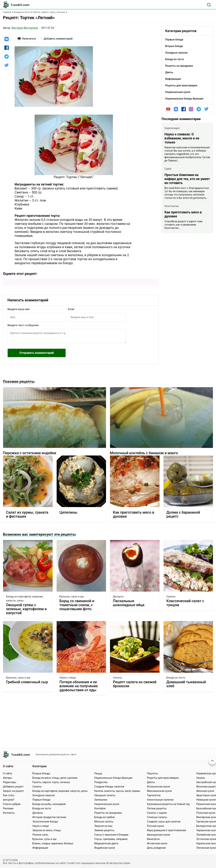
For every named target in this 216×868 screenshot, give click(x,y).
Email (71, 309)
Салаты (171, 597)
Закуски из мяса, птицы (47, 830)
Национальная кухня (107, 804)
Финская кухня (205, 791)
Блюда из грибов (105, 817)
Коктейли (100, 808)
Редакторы (10, 782)
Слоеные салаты (157, 817)
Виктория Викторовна (25, 28)
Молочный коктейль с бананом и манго (144, 453)
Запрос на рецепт (13, 791)
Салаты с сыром (157, 813)
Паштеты (152, 773)
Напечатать (27, 39)
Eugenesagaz (172, 128)
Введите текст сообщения (23, 325)
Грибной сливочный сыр (27, 682)
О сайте (7, 773)
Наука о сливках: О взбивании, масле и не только (182, 138)
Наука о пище (68, 678)
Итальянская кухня (158, 787)
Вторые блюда (41, 773)
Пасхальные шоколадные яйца (129, 603)
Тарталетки (154, 795)
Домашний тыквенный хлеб (186, 684)
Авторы (7, 778)
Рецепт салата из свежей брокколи (135, 684)
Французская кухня (159, 835)
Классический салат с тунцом (185, 603)
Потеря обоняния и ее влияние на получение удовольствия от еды (79, 686)
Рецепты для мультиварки (163, 778)
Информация (40, 848)
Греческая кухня (206, 822)
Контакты (9, 813)
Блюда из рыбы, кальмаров (49, 804)
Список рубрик (12, 804)
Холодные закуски (44, 795)
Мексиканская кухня (159, 791)
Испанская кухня (157, 843)
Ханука (201, 778)
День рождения (156, 848)
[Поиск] (209, 5)
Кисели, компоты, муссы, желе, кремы (117, 791)
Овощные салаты (105, 795)
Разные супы (40, 835)
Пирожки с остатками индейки (30, 453)
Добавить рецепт (13, 787)
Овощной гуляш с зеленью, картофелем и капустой (26, 609)
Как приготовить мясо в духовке (183, 214)
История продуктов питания (49, 817)
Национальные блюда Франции (113, 778)
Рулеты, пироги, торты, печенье (51, 782)
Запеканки (101, 800)
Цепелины (68, 512)
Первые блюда (41, 800)
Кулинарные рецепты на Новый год (168, 804)
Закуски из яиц (103, 826)
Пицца (98, 773)
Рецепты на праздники (108, 813)
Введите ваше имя (19, 309)
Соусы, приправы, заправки (111, 839)
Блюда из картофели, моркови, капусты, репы (25, 599)
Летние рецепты (157, 808)
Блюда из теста (176, 678)
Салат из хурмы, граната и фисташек (27, 514)
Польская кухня (206, 813)
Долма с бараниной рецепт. (183, 514)
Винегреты (153, 839)
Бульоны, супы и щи (72, 597)
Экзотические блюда (45, 822)
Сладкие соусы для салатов (164, 822)
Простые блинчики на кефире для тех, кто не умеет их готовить (187, 179)
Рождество (101, 782)
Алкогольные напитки (160, 800)
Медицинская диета (106, 843)
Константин (171, 206)
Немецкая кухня (206, 800)
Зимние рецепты (104, 830)
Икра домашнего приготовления (166, 830)
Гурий (168, 169)
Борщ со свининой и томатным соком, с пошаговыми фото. (77, 605)
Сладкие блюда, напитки (109, 787)
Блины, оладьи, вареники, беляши (53, 843)
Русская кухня (155, 826)
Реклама (8, 808)
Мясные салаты (104, 822)
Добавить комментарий (58, 39)
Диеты (151, 782)
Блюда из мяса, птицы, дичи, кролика (55, 778)
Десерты (118, 597)
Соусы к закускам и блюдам (111, 835)
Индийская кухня (105, 848)
